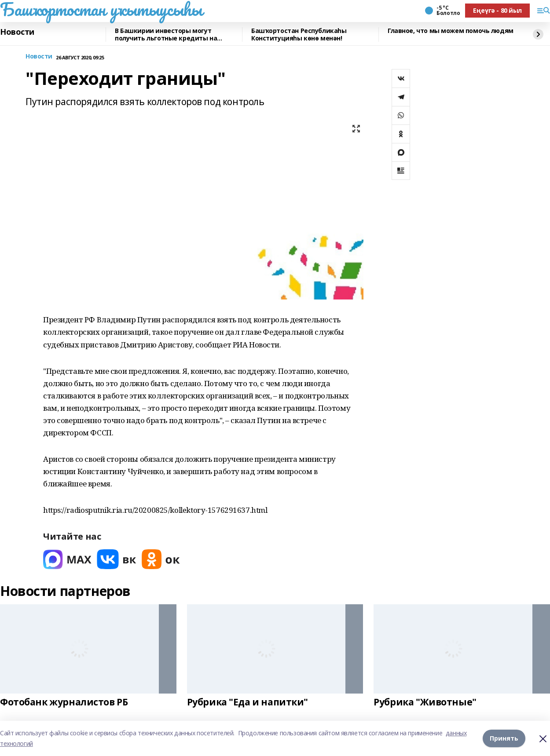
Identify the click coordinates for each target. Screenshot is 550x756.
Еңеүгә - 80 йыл (497, 10)
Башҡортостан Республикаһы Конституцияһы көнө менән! (299, 35)
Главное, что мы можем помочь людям (451, 31)
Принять (504, 738)
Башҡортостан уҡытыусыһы (101, 9)
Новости (17, 32)
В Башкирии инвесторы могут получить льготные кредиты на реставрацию (166, 35)
